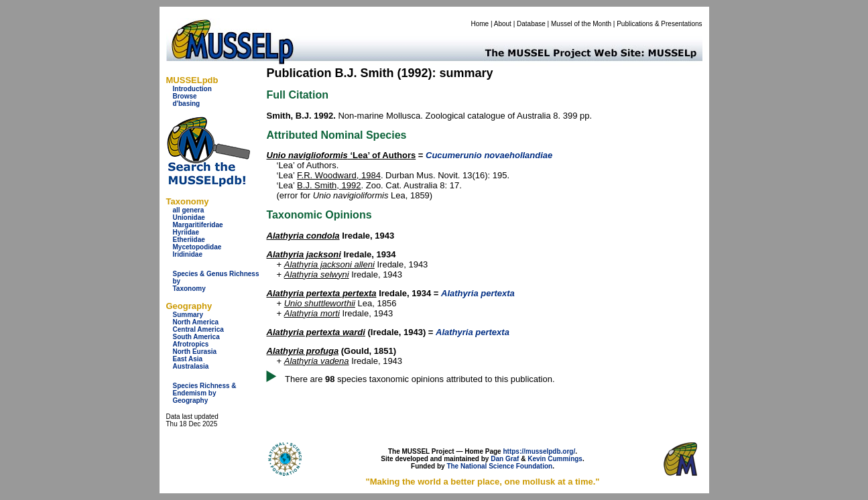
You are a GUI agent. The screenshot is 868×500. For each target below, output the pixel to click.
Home (480, 24)
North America (196, 322)
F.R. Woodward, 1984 (339, 175)
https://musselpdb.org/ (539, 451)
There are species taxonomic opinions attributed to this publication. (420, 379)
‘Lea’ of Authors (342, 155)
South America (196, 337)
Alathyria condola (303, 236)
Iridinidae (188, 254)
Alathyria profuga (303, 351)
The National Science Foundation (499, 466)
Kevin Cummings (555, 459)
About (503, 24)
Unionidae (189, 217)
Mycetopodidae (197, 247)
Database (531, 24)
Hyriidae (186, 232)
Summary (188, 315)
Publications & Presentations (659, 24)
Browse (185, 96)
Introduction (192, 89)
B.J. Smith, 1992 (329, 185)
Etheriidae (189, 240)
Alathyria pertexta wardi (316, 332)
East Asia (188, 359)
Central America (198, 329)
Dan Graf (505, 459)
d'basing (187, 104)
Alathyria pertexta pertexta (322, 293)
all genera (189, 210)
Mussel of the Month (581, 24)
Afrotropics (191, 344)
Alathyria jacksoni (304, 254)
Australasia (191, 366)
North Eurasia (195, 352)
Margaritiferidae (198, 225)
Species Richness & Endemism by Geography (205, 393)
